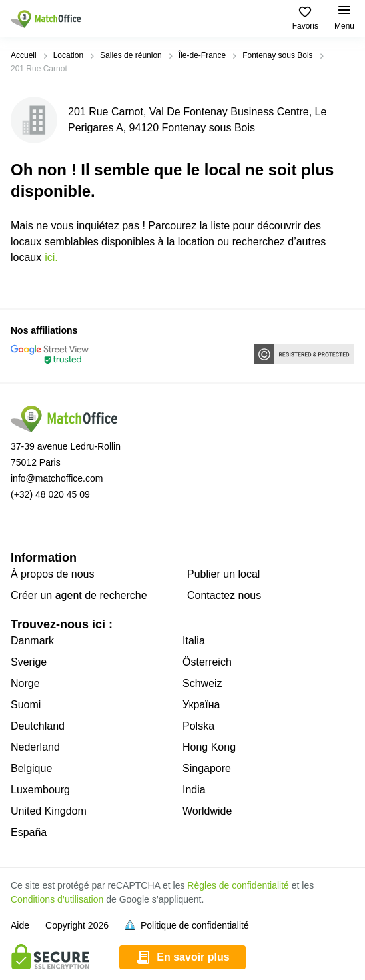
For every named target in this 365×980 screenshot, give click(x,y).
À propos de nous (52, 574)
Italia (194, 641)
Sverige (29, 662)
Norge (25, 683)
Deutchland (38, 726)
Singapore (207, 768)
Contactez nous (224, 595)
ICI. (51, 257)
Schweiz (202, 683)
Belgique (31, 768)
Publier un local (223, 574)
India (194, 790)
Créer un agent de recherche (79, 595)
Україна (201, 705)
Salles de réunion (131, 55)
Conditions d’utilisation (57, 899)
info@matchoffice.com (57, 478)
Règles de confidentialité (238, 885)
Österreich (207, 662)
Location (68, 55)
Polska (198, 726)
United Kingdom (49, 811)
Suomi (26, 705)
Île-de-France (202, 55)
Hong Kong (209, 747)
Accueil (24, 55)
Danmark (32, 641)
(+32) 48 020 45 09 (50, 494)
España (29, 832)
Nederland (35, 747)
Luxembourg (40, 790)
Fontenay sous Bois (277, 55)
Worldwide (207, 811)
